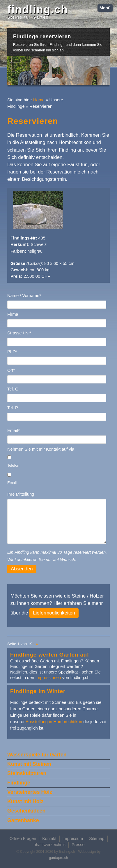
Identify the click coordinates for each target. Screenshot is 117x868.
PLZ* (12, 352)
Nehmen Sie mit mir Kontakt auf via (41, 449)
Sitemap (97, 839)
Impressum (73, 839)
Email (12, 483)
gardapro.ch (58, 858)
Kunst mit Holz (25, 801)
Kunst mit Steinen (29, 764)
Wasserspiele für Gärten (37, 755)
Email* (13, 430)
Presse (78, 845)
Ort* (11, 370)
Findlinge (19, 783)
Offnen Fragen (23, 839)
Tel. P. (13, 408)
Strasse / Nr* (19, 333)
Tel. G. (13, 389)
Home (39, 100)
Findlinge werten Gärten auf (50, 655)
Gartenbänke (23, 820)
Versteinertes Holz (30, 792)
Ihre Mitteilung (21, 494)
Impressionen (48, 678)
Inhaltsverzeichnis (49, 845)
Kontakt (49, 839)
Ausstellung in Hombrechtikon (54, 722)
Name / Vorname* (24, 296)
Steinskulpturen (27, 773)
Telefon (13, 465)
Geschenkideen (26, 811)
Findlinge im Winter (38, 691)
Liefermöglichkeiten (54, 613)
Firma (13, 314)
